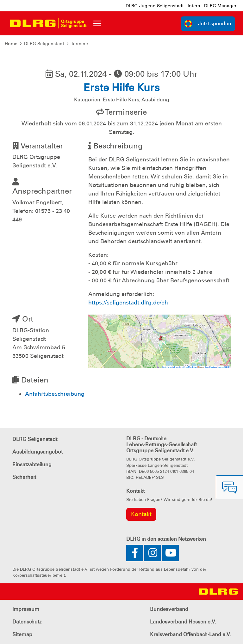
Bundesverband (169, 609)
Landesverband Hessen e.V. (183, 622)
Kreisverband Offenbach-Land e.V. (190, 634)
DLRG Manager (220, 6)
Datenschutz (27, 622)
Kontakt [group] (141, 514)
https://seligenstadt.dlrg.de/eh (128, 303)
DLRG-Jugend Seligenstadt (155, 6)
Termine (79, 44)
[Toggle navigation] (97, 23)
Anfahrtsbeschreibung (55, 394)
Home (11, 44)
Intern (194, 6)
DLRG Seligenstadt (44, 44)
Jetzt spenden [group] (208, 24)
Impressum (26, 609)
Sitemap (22, 634)
